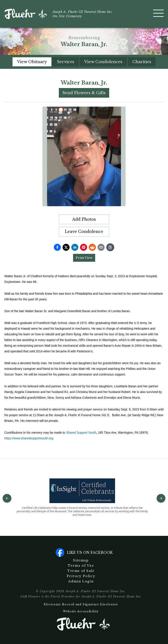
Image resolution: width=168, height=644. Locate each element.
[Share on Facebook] (57, 247)
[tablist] (84, 62)
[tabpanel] (84, 260)
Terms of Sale (81, 571)
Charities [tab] (142, 62)
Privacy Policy (81, 576)
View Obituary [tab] (32, 62)
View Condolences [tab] (103, 62)
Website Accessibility (81, 611)
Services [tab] (66, 62)
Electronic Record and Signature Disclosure (81, 604)
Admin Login (81, 581)
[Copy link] (110, 247)
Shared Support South (81, 433)
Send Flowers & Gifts (84, 93)
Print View (84, 258)
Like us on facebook (84, 552)
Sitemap (81, 560)
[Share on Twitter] (66, 247)
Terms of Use (81, 566)
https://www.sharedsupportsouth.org (29, 438)
